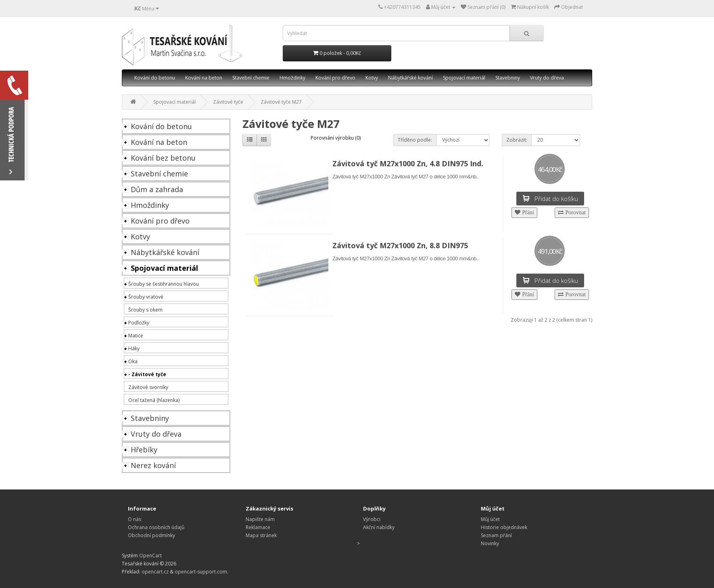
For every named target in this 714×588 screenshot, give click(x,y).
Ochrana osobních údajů (156, 527)
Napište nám (260, 519)
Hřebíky (144, 450)
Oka (133, 361)
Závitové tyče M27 (281, 102)
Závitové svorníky (148, 387)
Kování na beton (204, 78)
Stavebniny (508, 78)
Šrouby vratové (146, 297)
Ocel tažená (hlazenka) (154, 400)
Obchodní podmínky (151, 535)
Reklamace (258, 527)
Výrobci (372, 519)
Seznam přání (496, 535)
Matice (136, 336)
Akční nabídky (379, 527)
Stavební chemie (251, 78)
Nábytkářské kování (410, 78)
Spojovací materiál (464, 78)
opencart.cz (155, 572)
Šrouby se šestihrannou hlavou (164, 284)
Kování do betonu (155, 78)
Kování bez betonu (163, 158)
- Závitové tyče (147, 374)
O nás (135, 519)
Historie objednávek (504, 527)
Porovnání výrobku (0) (336, 138)
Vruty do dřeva (547, 78)
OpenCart (150, 556)
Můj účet (490, 519)
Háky (134, 348)
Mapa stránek (261, 535)
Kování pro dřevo (335, 78)
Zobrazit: (517, 140)
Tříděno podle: (415, 140)
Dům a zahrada (157, 189)
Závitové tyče (228, 102)
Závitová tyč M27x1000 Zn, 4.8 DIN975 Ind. (408, 163)
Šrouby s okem (145, 310)
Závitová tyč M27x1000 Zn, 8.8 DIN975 (400, 245)
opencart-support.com (201, 572)
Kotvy (372, 78)
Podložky (139, 323)
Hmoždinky (292, 78)
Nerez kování (153, 465)
